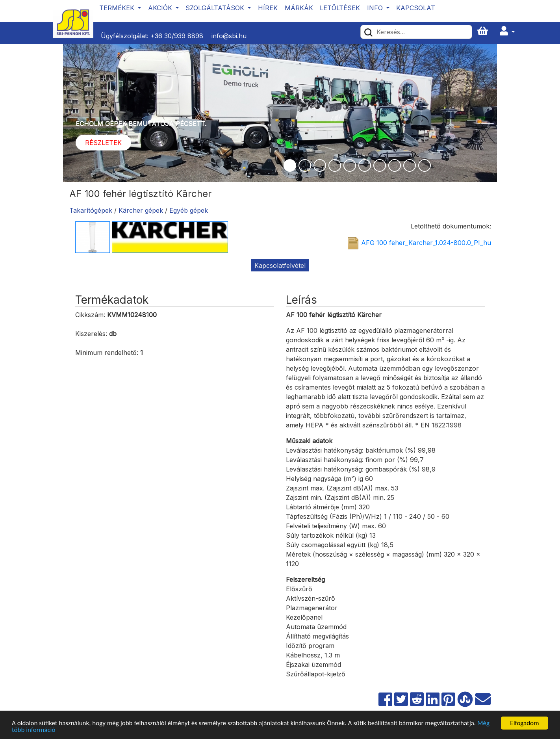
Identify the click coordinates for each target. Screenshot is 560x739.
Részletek (103, 143)
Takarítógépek (91, 210)
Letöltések (340, 8)
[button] (507, 31)
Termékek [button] (118, 8)
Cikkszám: (90, 315)
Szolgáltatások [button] (216, 8)
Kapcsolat (416, 8)
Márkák (299, 8)
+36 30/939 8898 (177, 36)
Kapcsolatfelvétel (280, 266)
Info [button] (376, 8)
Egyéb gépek (189, 210)
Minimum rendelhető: (107, 353)
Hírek (268, 8)
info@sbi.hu (229, 36)
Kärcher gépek (141, 210)
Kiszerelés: (91, 334)
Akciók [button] (161, 8)
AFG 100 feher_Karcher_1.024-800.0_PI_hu (426, 243)
